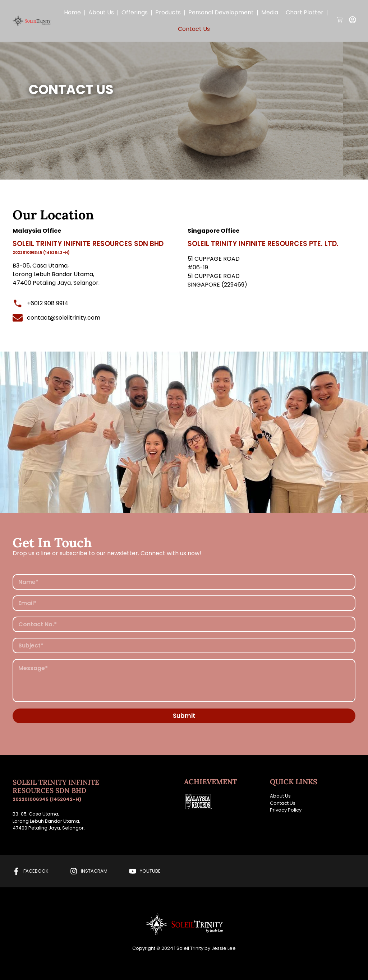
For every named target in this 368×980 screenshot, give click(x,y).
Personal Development (221, 12)
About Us (101, 12)
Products (168, 12)
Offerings (135, 12)
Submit (184, 716)
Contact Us (194, 29)
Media (270, 12)
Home (72, 12)
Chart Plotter (305, 12)
